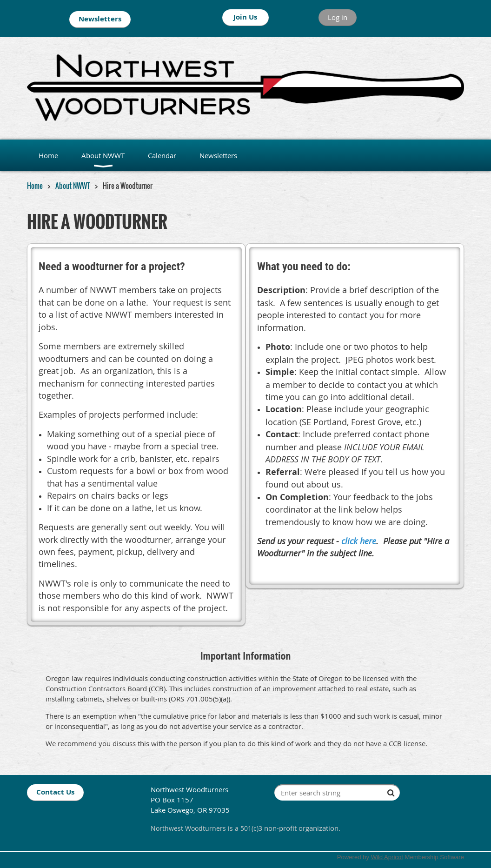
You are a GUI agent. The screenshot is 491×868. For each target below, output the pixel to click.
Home (35, 186)
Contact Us (55, 792)
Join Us (245, 17)
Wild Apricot (387, 857)
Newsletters (100, 19)
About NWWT (73, 186)
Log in (338, 17)
